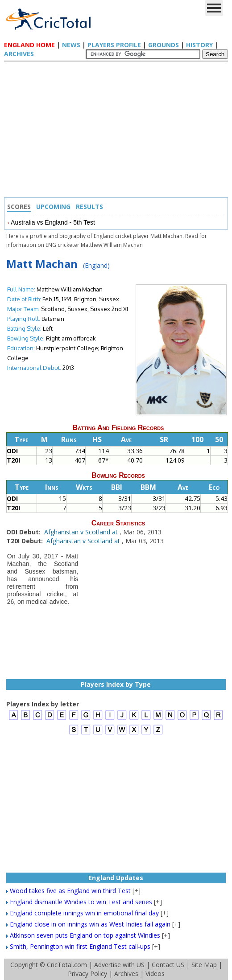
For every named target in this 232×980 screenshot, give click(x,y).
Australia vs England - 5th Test (53, 222)
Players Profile (114, 45)
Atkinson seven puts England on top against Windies (85, 935)
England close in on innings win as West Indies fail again (90, 924)
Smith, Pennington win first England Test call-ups (80, 946)
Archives (19, 54)
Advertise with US (119, 965)
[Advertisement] (118, 131)
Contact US (168, 965)
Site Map (204, 965)
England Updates (116, 878)
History (199, 45)
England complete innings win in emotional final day (84, 913)
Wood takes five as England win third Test (70, 891)
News (71, 45)
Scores (19, 207)
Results (89, 207)
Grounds (164, 45)
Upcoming (53, 207)
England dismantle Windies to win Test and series (81, 902)
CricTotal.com (67, 965)
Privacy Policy (87, 974)
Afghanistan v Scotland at (82, 532)
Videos (155, 974)
